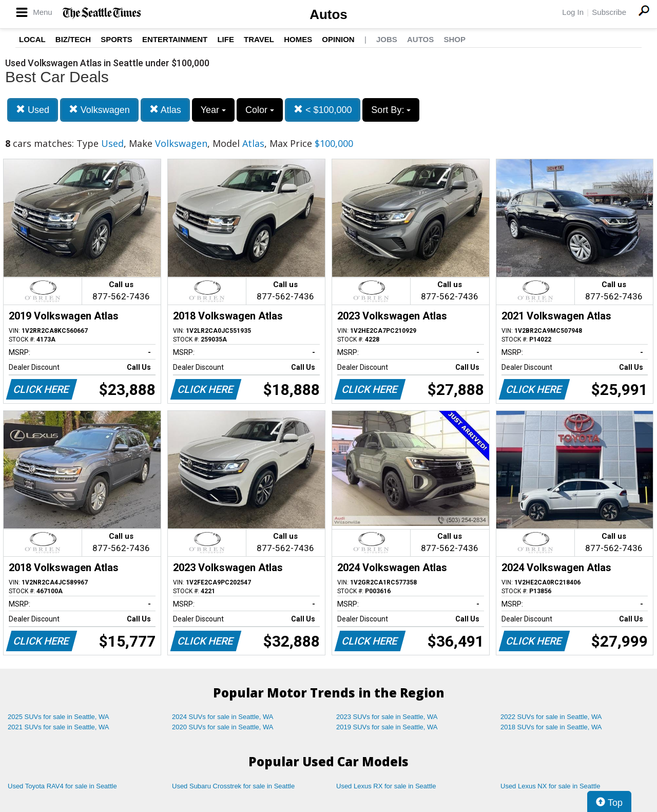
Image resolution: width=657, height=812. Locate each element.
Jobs (387, 39)
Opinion (338, 39)
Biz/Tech (73, 39)
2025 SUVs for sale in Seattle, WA (59, 717)
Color (260, 110)
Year (213, 110)
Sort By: (391, 110)
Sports (117, 39)
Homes (298, 39)
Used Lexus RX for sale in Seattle (386, 786)
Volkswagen (99, 110)
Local (32, 39)
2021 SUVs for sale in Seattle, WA (59, 727)
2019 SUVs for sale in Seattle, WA (387, 727)
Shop (455, 39)
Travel (259, 39)
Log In (573, 12)
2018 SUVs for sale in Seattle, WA (551, 727)
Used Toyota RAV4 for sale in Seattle (62, 786)
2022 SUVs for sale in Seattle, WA (551, 717)
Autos (328, 14)
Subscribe (609, 12)
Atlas (165, 110)
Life (226, 39)
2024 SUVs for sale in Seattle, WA (223, 717)
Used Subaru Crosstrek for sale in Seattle (233, 786)
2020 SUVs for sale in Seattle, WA (223, 727)
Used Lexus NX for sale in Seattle (550, 786)
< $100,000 (323, 110)
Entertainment (175, 39)
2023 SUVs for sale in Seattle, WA (387, 717)
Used (33, 110)
